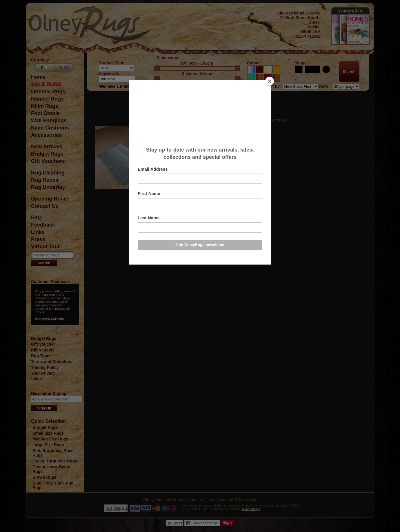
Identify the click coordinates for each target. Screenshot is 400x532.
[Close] (270, 81)
